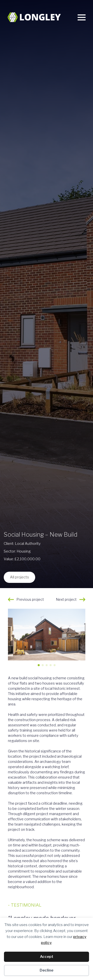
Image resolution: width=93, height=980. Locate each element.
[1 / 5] (47, 636)
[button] (80, 640)
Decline (46, 970)
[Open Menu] (82, 17)
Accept (47, 957)
